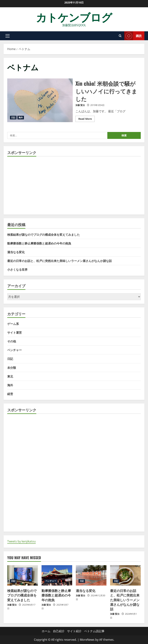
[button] (8, 36)
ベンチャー (15, 350)
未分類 (12, 368)
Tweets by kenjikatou (21, 541)
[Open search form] (120, 36)
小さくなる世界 (17, 269)
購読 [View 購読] (133, 36)
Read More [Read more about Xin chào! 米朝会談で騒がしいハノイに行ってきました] (87, 118)
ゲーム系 (13, 324)
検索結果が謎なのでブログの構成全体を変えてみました (44, 234)
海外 (21, 117)
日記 (13, 117)
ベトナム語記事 (94, 631)
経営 (10, 394)
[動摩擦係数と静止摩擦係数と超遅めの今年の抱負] (57, 575)
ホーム (46, 631)
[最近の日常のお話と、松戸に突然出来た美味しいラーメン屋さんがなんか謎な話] (125, 575)
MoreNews (87, 640)
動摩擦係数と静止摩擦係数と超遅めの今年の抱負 (39, 243)
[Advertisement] (74, 185)
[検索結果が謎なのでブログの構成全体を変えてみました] (23, 575)
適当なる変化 (16, 252)
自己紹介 (59, 631)
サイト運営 (15, 332)
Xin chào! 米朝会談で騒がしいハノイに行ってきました (40, 100)
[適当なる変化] (91, 575)
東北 (10, 376)
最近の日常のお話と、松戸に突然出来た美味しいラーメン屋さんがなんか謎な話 (59, 261)
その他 (12, 341)
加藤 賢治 (80, 105)
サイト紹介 (74, 631)
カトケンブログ (74, 17)
